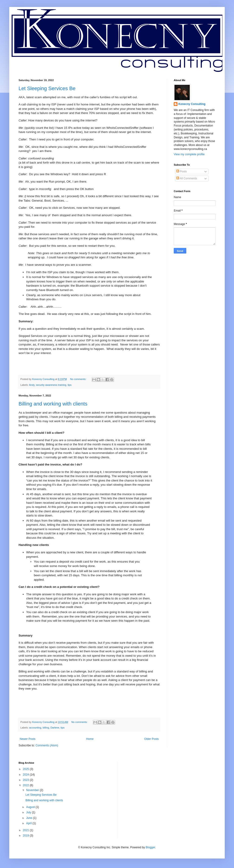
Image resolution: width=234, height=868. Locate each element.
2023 (26, 780)
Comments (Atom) (47, 745)
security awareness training (51, 385)
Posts (182, 171)
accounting (35, 728)
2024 (26, 775)
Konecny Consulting (192, 104)
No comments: (79, 379)
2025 (26, 769)
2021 (26, 830)
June (30, 818)
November (33, 790)
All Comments (187, 178)
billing (46, 728)
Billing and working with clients (53, 404)
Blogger (150, 847)
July (29, 812)
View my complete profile (189, 154)
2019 (26, 836)
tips (70, 385)
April (29, 823)
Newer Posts (28, 739)
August (31, 807)
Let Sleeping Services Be (47, 88)
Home (90, 739)
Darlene (55, 728)
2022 (26, 785)
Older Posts (151, 739)
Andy (32, 385)
